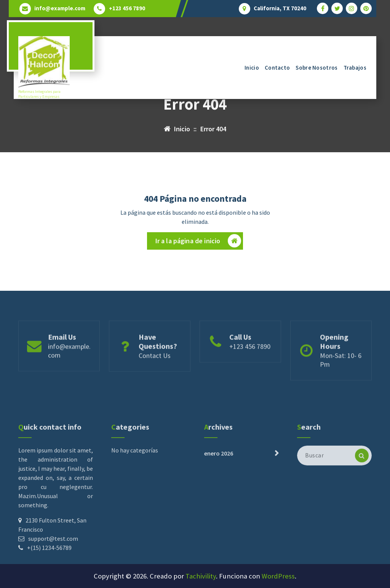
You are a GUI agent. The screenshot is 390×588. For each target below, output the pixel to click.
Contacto (277, 68)
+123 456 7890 (127, 8)
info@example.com (60, 8)
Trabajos (355, 68)
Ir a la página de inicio (198, 244)
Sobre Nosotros (316, 68)
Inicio (252, 68)
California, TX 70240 (280, 8)
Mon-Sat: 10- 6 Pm (341, 382)
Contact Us (155, 378)
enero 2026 (219, 504)
